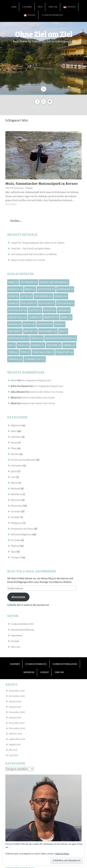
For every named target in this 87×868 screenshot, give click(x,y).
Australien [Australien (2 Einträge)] (29, 282)
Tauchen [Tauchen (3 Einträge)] (54, 345)
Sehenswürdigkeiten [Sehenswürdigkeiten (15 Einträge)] (61, 338)
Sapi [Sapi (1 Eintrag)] (63, 331)
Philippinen (17, 523)
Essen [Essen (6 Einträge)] (13, 296)
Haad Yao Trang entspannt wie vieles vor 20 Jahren (38, 243)
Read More (11, 204)
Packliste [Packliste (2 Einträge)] (45, 324)
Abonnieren (18, 597)
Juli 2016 (13, 750)
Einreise (15, 454)
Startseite (15, 664)
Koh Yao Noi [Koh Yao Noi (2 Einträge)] (17, 310)
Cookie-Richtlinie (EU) (52, 15)
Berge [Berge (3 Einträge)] (30, 289)
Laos (13, 477)
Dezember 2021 (17, 691)
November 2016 (17, 728)
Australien (16, 437)
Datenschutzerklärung (22, 630)
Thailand (15, 546)
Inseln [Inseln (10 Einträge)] (61, 296)
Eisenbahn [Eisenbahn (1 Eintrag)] (65, 289)
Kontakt (15, 641)
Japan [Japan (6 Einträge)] (13, 303)
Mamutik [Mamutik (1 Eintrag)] (51, 317)
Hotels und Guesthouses (23, 460)
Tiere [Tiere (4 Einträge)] (13, 352)
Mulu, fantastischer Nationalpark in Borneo (42, 183)
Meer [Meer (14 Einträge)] (66, 317)
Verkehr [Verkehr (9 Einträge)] (15, 359)
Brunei (14, 443)
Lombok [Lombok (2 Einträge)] (35, 317)
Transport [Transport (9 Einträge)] (65, 352)
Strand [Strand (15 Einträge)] (38, 345)
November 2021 (17, 696)
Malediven (16, 494)
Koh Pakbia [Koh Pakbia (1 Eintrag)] (65, 303)
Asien (14, 7)
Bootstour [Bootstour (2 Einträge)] (46, 289)
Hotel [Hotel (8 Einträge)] (26, 296)
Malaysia (15, 489)
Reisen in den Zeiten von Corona (28, 260)
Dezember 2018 (17, 712)
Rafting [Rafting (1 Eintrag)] (30, 331)
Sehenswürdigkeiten (21, 534)
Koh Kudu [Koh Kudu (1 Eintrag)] (47, 303)
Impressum (17, 635)
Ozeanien (27, 7)
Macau (14, 483)
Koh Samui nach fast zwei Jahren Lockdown (34, 254)
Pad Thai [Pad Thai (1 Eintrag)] (15, 331)
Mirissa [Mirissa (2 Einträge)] (14, 324)
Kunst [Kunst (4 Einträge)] (50, 310)
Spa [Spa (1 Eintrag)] (12, 345)
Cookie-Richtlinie (62, 854)
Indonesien (17, 466)
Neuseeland (17, 506)
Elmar (30, 188)
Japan (14, 471)
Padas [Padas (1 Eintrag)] (60, 324)
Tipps (40, 7)
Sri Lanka (16, 540)
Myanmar (16, 500)
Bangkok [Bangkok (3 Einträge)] (15, 289)
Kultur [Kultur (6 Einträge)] (35, 310)
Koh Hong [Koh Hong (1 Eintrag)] (29, 303)
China (14, 448)
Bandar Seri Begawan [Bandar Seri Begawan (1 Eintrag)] (54, 282)
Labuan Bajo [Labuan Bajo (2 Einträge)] (17, 317)
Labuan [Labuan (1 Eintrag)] (64, 310)
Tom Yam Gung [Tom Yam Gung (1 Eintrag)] (43, 352)
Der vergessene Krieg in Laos (36, 380)
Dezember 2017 (17, 723)
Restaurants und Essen (22, 529)
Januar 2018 (15, 718)
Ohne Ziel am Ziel (43, 34)
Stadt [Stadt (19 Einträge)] (23, 345)
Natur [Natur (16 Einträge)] (29, 324)
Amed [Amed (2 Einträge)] (13, 282)
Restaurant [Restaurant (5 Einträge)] (48, 331)
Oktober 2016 (15, 734)
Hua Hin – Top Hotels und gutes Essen (31, 249)
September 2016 (17, 739)
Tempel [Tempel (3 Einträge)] (69, 345)
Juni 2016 (13, 755)
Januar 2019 (15, 707)
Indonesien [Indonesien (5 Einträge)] (43, 296)
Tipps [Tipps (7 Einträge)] (25, 352)
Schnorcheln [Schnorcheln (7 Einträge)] (18, 338)
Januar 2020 (15, 701)
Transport (16, 557)
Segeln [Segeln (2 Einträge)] (37, 338)
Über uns (53, 7)
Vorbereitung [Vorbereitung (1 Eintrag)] (35, 359)
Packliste (15, 517)
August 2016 (15, 744)
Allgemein (16, 425)
